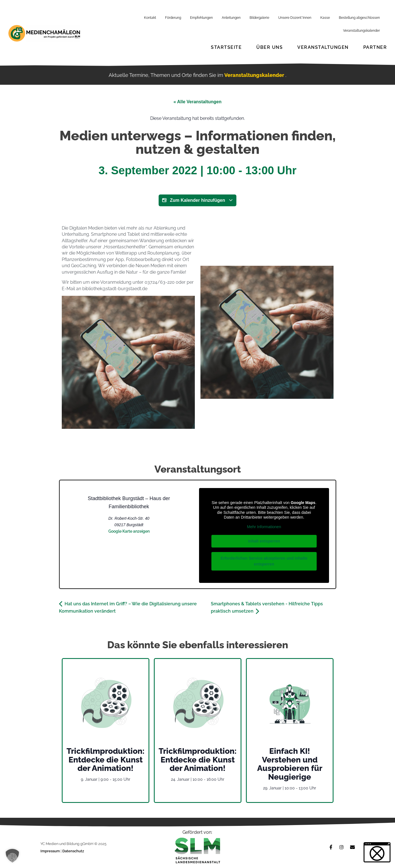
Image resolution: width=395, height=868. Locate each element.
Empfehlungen (201, 18)
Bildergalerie (259, 18)
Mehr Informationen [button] (264, 527)
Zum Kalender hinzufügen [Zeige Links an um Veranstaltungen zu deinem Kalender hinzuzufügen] (197, 200)
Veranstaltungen (323, 47)
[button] (12, 856)
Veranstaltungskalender (361, 31)
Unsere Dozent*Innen (295, 18)
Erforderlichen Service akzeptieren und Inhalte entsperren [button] (264, 561)
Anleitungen (231, 18)
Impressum (51, 851)
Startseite (226, 47)
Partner (375, 47)
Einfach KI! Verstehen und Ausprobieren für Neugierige (290, 764)
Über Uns (270, 47)
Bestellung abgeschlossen (359, 18)
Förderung (173, 18)
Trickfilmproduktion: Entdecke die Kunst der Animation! (106, 760)
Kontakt (150, 18)
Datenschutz (73, 851)
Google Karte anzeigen (129, 531)
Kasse (325, 18)
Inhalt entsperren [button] (264, 541)
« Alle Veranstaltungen (197, 102)
